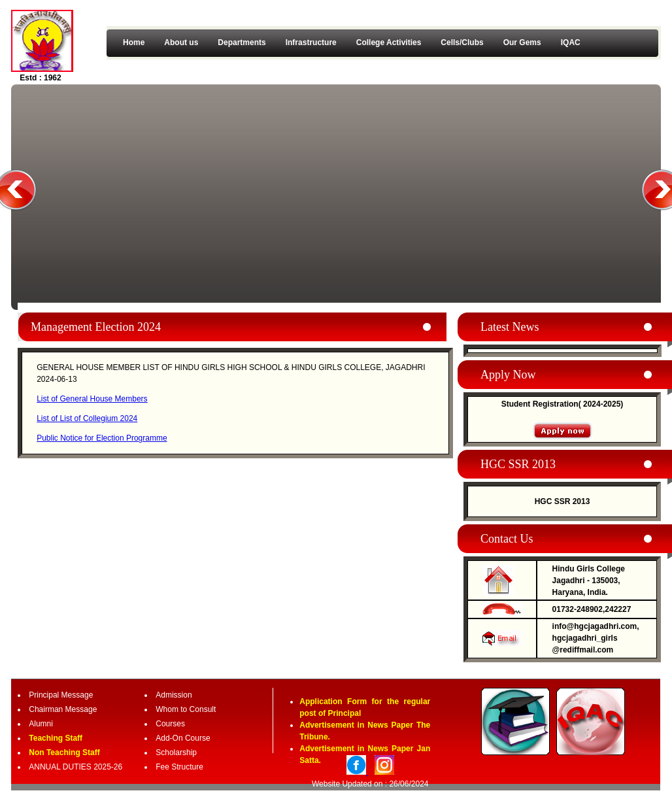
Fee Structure (179, 767)
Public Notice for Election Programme (102, 438)
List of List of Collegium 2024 (87, 418)
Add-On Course (183, 738)
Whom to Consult (186, 709)
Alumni (41, 724)
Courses (170, 724)
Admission (174, 695)
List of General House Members (92, 399)
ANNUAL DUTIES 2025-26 (76, 767)
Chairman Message (63, 709)
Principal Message (61, 695)
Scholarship (176, 753)
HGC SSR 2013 (563, 501)
